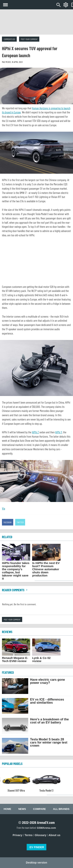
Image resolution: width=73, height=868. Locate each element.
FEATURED (8, 672)
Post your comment (29, 39)
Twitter (20, 522)
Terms (29, 835)
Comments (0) (9, 39)
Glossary (40, 835)
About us (54, 835)
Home (7, 809)
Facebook (8, 522)
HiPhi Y (59, 432)
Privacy (18, 835)
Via (4, 508)
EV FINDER (37, 847)
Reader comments (15, 590)
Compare (39, 809)
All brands (61, 809)
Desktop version (36, 863)
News (22, 809)
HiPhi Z (35, 432)
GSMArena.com (46, 828)
